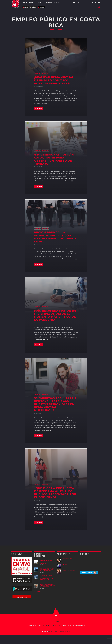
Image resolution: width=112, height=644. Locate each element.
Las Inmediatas (68, 559)
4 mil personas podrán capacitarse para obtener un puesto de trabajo (54, 159)
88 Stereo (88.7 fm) (52, 626)
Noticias (38, 73)
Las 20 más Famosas (69, 570)
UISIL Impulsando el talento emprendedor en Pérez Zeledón (47, 586)
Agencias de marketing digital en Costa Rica (59, 631)
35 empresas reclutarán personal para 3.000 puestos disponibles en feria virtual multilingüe (55, 404)
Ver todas (37, 592)
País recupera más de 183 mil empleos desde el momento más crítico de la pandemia (55, 315)
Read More (38, 109)
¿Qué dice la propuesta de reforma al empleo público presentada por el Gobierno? (55, 493)
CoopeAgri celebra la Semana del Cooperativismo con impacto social (47, 578)
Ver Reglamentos (22, 597)
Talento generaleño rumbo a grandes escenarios (47, 562)
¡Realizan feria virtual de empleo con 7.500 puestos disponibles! (54, 80)
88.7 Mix (65, 564)
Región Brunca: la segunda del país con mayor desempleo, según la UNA (55, 237)
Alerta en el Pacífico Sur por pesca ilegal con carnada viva (47, 569)
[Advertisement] (90, 586)
